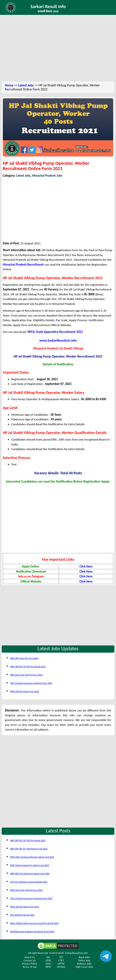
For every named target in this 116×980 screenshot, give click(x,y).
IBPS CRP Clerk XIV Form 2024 (24, 658)
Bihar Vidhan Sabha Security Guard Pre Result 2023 (34, 923)
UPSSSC (61, 967)
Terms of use (30, 967)
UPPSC (61, 964)
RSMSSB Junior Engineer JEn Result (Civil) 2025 (32, 931)
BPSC (48, 967)
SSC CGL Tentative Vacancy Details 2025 (29, 882)
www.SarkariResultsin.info (58, 340)
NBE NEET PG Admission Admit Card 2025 (30, 874)
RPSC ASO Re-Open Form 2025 (25, 691)
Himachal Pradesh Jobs (47, 176)
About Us (30, 957)
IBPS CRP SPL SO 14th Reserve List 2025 (29, 849)
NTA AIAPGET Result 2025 (22, 915)
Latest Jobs (26, 85)
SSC (48, 957)
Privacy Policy (29, 964)
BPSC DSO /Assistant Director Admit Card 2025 (32, 857)
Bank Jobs (84, 957)
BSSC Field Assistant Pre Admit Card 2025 (30, 865)
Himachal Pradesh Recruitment (23, 265)
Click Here (86, 566)
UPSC (48, 960)
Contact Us (29, 960)
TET (61, 957)
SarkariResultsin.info (76, 953)
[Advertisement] (58, 49)
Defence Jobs (84, 964)
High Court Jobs (84, 967)
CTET (61, 960)
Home (9, 85)
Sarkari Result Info (48, 6)
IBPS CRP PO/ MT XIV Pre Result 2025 (28, 667)
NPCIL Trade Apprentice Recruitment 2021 (55, 332)
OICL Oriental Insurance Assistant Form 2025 (31, 683)
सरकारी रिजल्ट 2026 (48, 11)
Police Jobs (84, 960)
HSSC (48, 964)
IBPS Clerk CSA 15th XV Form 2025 (26, 675)
